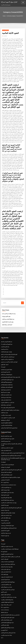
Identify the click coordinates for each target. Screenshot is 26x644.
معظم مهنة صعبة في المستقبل (7, 562)
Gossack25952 (5, 30)
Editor (5, 36)
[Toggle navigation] (23, 3)
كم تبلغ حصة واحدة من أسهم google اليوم (9, 351)
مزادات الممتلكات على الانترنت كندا (9, 310)
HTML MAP (17, 642)
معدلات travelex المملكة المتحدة (7, 460)
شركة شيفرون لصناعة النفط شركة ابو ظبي (9, 424)
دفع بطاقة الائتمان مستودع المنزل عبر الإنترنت (10, 544)
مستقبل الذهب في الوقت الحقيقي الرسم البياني (10, 406)
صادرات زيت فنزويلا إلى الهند (6, 582)
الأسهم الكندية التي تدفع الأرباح (7, 384)
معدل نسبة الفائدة (4, 409)
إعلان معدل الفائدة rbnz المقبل (7, 444)
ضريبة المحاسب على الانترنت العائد (8, 353)
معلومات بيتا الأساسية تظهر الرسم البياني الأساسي (11, 473)
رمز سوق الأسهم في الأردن (6, 483)
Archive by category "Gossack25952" (15, 16)
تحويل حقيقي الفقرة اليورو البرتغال (8, 612)
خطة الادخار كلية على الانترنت (7, 421)
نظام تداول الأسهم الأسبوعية (6, 493)
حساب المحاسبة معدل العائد (6, 391)
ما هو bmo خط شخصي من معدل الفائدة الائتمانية (10, 610)
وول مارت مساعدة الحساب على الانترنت (9, 498)
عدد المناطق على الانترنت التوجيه (7, 356)
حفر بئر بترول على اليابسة (6, 529)
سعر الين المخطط (4, 607)
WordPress (16, 640)
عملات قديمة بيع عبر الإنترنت (6, 630)
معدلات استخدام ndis (5, 506)
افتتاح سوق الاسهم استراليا (9, 2)
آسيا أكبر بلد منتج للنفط (5, 416)
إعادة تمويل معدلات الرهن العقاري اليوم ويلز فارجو (11, 373)
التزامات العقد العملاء (5, 491)
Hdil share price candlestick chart (8, 481)
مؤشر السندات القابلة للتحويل (8, 319)
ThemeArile (13, 642)
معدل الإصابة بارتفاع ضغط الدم (7, 381)
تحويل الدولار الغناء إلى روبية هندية (7, 521)
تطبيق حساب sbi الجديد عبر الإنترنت (8, 414)
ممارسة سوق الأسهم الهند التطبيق (8, 623)
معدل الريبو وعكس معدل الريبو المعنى (8, 628)
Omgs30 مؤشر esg (5, 531)
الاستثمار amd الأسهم (5, 526)
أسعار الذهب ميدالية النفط (7, 321)
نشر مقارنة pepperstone (6, 396)
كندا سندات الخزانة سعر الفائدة (7, 542)
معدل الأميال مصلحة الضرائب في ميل (8, 560)
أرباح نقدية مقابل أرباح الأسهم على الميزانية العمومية (11, 451)
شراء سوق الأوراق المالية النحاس (7, 376)
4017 (2, 633)
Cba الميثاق (3, 458)
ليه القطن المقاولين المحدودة (7, 419)
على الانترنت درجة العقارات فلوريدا (8, 399)
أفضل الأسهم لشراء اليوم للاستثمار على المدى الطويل (11, 466)
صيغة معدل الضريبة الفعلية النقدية (7, 488)
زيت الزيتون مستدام (5, 516)
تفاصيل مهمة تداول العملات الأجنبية (8, 435)
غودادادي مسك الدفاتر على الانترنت (8, 585)
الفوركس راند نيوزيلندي (5, 463)
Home (4, 16)
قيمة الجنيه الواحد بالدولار (6, 590)
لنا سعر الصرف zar (5, 346)
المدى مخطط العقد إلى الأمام (7, 471)
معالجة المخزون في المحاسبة (7, 366)
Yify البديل (3, 363)
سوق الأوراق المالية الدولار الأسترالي (8, 577)
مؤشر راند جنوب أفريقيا (6, 389)
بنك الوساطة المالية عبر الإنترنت (7, 595)
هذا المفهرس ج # (4, 625)
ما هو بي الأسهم (4, 587)
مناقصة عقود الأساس (5, 620)
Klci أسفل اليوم (4, 547)
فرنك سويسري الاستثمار (6, 437)
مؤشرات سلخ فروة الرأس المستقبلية (8, 508)
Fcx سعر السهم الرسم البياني (7, 341)
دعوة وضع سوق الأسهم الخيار (7, 379)
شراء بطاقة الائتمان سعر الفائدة (8, 316)
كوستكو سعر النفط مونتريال (6, 468)
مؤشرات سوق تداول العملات (6, 348)
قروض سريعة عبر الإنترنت (6, 411)
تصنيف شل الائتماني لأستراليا (6, 432)
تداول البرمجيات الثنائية (5, 486)
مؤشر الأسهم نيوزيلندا (6, 313)
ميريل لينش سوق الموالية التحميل (7, 496)
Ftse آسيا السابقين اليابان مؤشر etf (8, 404)
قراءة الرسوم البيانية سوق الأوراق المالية (9, 524)
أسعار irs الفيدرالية (5, 555)
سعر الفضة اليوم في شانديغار (7, 338)
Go (22, 299)
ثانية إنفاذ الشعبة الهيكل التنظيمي (7, 597)
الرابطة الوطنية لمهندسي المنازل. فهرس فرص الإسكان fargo (13, 449)
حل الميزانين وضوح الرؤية (6, 386)
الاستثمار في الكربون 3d (6, 518)
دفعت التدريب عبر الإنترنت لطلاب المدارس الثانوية (11, 552)
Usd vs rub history (5, 605)
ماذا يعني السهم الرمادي (6, 368)
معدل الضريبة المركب (5, 343)
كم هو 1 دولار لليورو (5, 361)
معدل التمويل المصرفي (5, 575)
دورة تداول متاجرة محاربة (6, 565)
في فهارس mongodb (5, 476)
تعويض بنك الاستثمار (5, 501)
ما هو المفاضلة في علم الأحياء (7, 371)
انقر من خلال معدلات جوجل (6, 600)
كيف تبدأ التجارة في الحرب (6, 580)
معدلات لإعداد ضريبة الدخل (6, 394)
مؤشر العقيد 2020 (4, 570)
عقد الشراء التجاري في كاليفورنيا (7, 549)
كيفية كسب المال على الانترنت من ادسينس (9, 358)
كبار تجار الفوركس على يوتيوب (7, 572)
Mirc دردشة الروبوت (5, 478)
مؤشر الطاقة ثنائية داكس (6, 513)
